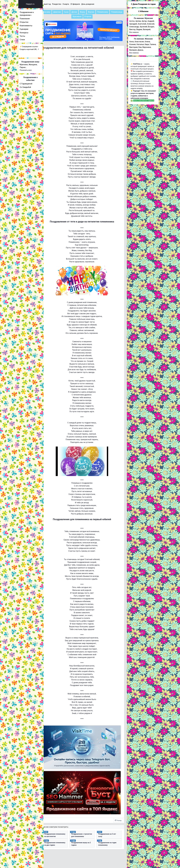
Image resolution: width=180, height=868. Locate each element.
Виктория (133, 47)
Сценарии (30, 29)
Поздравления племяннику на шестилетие (61, 824)
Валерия (133, 50)
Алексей (151, 24)
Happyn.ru (36, 4)
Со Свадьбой (31, 87)
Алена (147, 42)
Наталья (140, 44)
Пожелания (31, 19)
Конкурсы (30, 33)
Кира (147, 44)
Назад (118, 808)
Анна (132, 42)
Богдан (151, 27)
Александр (134, 27)
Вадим (139, 29)
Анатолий (142, 24)
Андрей (151, 21)
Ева (140, 47)
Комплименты (32, 26)
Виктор (132, 29)
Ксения (132, 44)
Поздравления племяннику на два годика (62, 833)
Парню (29, 67)
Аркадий (133, 24)
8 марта (77, 4)
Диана (140, 50)
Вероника (147, 47)
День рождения (98, 4)
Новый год (57, 4)
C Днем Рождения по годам (143, 4)
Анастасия (139, 42)
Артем (138, 21)
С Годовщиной (32, 84)
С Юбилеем (143, 11)
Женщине (39, 65)
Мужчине (30, 65)
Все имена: (134, 32)
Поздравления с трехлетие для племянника (85, 824)
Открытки (30, 22)
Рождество (67, 4)
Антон (132, 21)
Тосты (28, 36)
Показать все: (32, 70)
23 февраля (86, 4)
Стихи (28, 40)
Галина (153, 44)
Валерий (147, 29)
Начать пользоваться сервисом (144, 101)
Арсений (143, 27)
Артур (144, 21)
